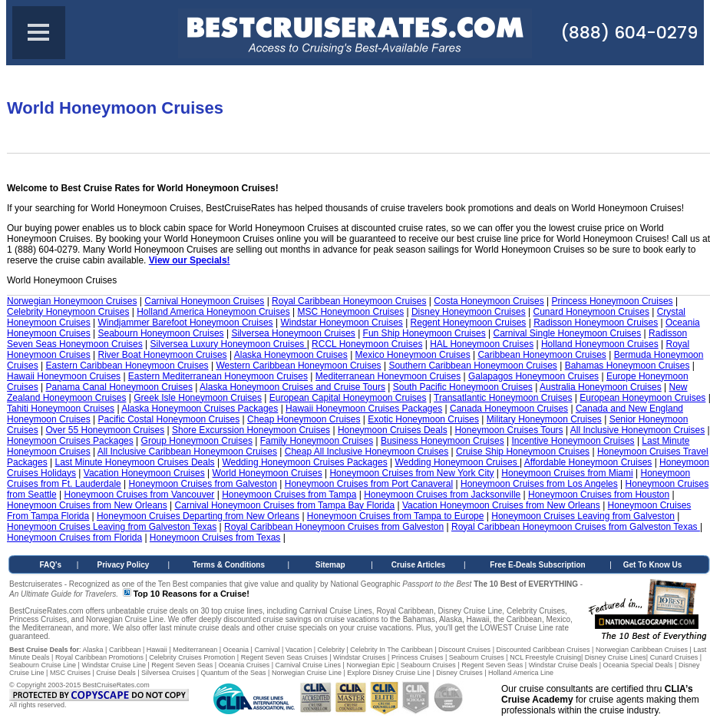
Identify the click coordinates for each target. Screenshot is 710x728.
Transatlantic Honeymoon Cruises (503, 398)
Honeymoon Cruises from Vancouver (140, 495)
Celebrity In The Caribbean (391, 650)
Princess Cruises (418, 657)
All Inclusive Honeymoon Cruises (637, 430)
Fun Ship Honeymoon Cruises (424, 333)
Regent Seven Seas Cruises (284, 657)
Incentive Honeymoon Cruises (573, 441)
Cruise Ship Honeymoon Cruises (523, 452)
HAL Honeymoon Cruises (482, 344)
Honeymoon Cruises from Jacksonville (442, 495)
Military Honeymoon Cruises (544, 419)
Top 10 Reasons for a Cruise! (191, 594)
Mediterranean (195, 650)
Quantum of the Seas (233, 673)
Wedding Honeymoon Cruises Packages (304, 462)
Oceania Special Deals (638, 665)
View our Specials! (190, 260)
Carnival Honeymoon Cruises (204, 301)
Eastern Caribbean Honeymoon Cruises (127, 366)
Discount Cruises (464, 650)
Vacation (299, 650)
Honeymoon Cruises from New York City (411, 473)
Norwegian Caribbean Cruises (642, 650)
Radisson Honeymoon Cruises (596, 323)
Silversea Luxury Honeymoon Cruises (229, 344)
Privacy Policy (124, 565)
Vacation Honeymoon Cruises (144, 473)
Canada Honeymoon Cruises (509, 409)
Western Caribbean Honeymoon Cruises (298, 366)
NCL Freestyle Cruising (545, 657)
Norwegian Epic (370, 665)
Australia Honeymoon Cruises (601, 387)
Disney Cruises (459, 673)
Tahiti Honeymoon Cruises (61, 409)
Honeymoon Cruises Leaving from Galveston (583, 516)
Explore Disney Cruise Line (389, 673)
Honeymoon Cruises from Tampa (289, 495)
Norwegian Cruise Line (307, 673)
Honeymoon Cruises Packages (70, 441)
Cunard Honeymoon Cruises (591, 312)
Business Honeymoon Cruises (443, 441)
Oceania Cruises (244, 665)
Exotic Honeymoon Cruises (423, 419)
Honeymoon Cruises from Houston (599, 495)
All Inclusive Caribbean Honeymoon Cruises (187, 452)
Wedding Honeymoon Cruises (457, 462)
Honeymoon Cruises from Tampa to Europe (396, 516)
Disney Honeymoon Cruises (469, 312)
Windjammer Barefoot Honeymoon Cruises (186, 323)
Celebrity (331, 650)
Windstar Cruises (360, 657)
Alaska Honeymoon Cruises (291, 355)
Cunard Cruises (674, 657)
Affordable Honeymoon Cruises (588, 462)
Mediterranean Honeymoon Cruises (388, 376)
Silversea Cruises (168, 673)
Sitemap (330, 565)
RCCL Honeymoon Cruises (367, 344)
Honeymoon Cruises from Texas (215, 538)
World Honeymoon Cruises (267, 473)
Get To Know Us (652, 565)
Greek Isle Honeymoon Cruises (198, 398)
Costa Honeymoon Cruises (489, 301)
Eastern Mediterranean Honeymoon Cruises (218, 376)
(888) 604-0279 (629, 33)
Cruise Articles (418, 565)
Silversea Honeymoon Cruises (293, 333)
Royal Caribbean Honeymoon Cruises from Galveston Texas (576, 527)
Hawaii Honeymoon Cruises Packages (364, 409)
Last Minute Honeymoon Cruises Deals (135, 462)
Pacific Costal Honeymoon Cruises (169, 419)
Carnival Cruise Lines (309, 665)
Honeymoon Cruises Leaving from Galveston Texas (112, 527)
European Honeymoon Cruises (642, 398)
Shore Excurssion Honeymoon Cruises (251, 430)
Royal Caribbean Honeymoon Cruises (349, 301)
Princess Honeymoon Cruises (613, 301)
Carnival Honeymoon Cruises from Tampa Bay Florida (285, 505)
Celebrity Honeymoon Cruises (68, 312)
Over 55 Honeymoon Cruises (105, 430)
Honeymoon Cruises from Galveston (203, 484)
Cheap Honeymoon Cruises (304, 419)
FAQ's (51, 565)
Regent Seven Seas (182, 665)
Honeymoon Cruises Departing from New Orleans (198, 516)
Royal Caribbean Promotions (99, 657)
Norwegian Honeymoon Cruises (72, 301)
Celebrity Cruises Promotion (192, 657)
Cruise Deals (116, 673)
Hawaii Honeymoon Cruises (64, 376)
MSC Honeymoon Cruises (350, 312)
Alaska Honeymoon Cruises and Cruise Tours (292, 387)
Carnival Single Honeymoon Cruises (567, 333)
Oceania (236, 650)
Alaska (93, 650)
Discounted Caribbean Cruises (543, 650)
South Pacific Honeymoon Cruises (463, 387)
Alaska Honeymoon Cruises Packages (200, 409)
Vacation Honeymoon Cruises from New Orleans (501, 505)
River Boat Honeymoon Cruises (163, 355)
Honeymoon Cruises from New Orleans (87, 505)
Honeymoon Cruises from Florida (74, 538)
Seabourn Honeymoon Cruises (161, 333)
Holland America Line (521, 673)
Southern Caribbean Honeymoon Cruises (472, 366)
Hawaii (157, 650)
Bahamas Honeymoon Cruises (627, 366)
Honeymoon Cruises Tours (509, 430)
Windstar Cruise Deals (563, 665)
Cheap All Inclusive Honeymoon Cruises (367, 452)
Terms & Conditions (229, 565)
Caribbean (125, 650)
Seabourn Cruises (477, 657)
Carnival (267, 650)
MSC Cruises (70, 673)
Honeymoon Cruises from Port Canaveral (369, 484)
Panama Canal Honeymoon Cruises (119, 387)
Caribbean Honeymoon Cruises (542, 355)
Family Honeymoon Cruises (317, 441)
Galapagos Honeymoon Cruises (533, 376)
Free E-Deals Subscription (537, 565)
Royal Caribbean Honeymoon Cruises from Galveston (334, 527)
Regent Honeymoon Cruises (469, 323)
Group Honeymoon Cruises (197, 441)
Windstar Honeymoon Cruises (341, 323)
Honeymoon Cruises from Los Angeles (539, 484)
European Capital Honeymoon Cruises (348, 398)
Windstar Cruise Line (114, 665)
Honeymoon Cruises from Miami (567, 473)
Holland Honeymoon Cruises (600, 344)
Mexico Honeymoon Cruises (413, 355)
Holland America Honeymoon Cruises (213, 312)
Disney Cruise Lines (616, 657)
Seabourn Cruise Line (43, 665)
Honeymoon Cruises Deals (393, 430)
